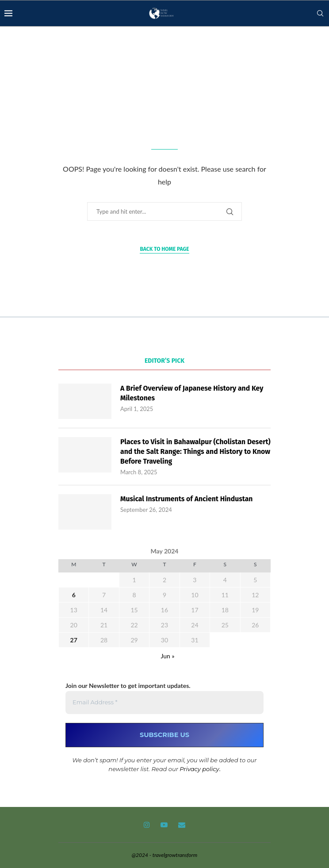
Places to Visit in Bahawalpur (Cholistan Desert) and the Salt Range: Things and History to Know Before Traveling (195, 452)
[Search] (320, 13)
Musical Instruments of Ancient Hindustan (187, 499)
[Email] (182, 825)
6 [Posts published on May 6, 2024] (74, 595)
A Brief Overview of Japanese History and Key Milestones (193, 393)
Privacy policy (199, 769)
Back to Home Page (164, 249)
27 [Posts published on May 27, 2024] (74, 640)
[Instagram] (147, 825)
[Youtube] (164, 825)
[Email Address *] (164, 703)
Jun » (168, 656)
